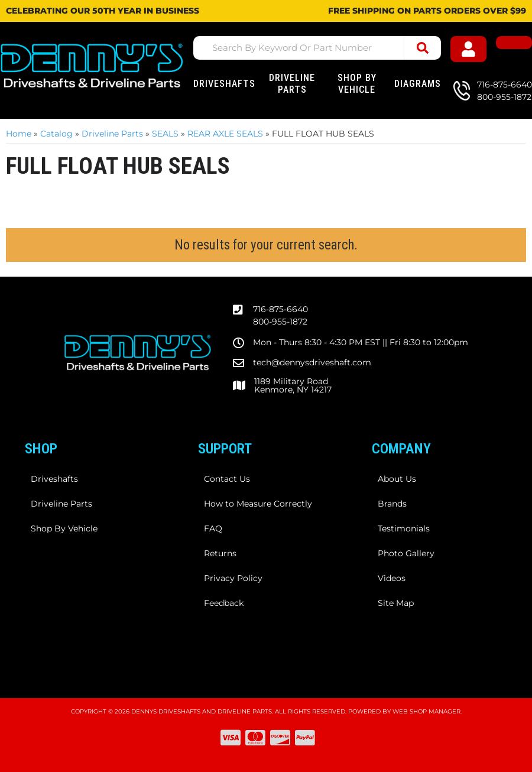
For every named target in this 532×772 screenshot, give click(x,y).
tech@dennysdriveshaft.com (312, 362)
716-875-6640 (280, 309)
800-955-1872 (280, 322)
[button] (318, 48)
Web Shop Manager (426, 711)
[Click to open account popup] (475, 50)
